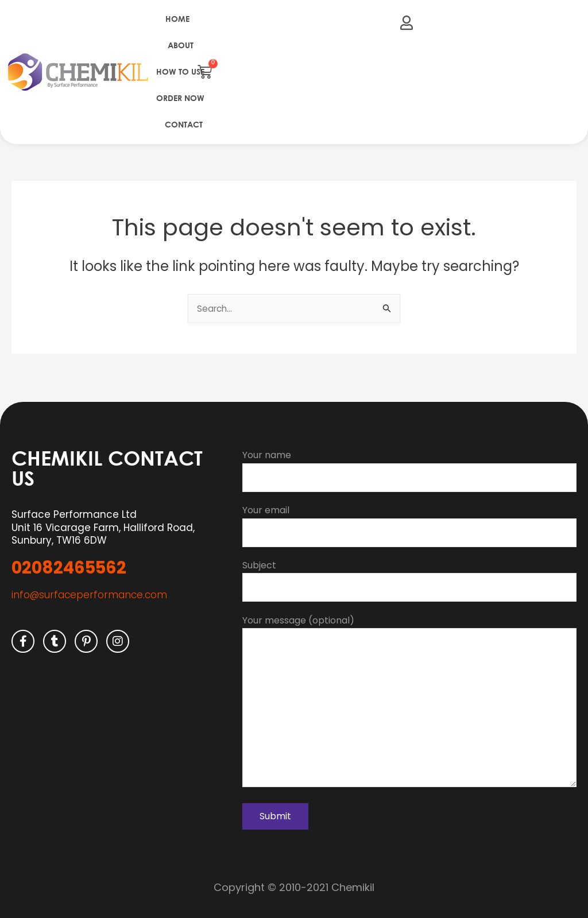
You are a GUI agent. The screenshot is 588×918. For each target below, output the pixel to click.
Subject (409, 572)
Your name (409, 460)
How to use (180, 71)
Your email (409, 516)
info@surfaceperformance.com (89, 584)
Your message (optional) (409, 699)
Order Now (180, 98)
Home (177, 19)
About (181, 45)
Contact (184, 124)
